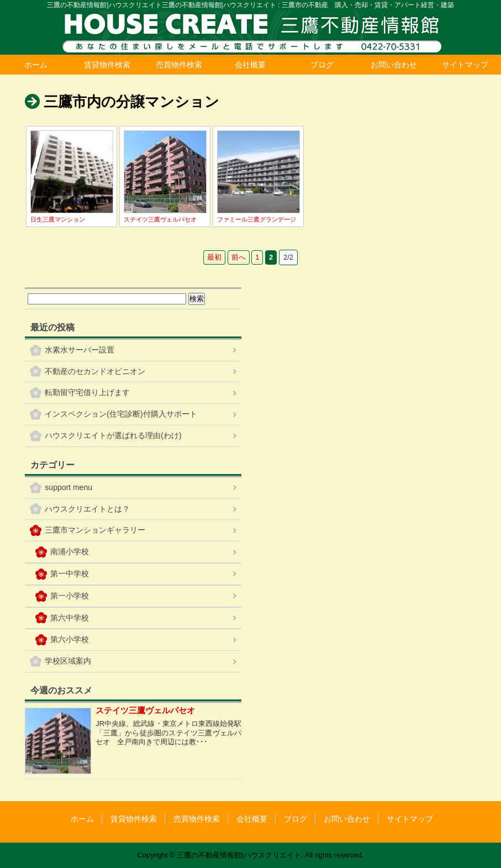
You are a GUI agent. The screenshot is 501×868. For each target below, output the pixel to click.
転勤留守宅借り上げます (87, 392)
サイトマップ (465, 65)
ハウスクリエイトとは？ (87, 509)
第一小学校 (70, 596)
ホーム (36, 65)
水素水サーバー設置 (80, 350)
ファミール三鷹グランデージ (257, 219)
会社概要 (250, 65)
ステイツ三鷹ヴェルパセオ (160, 219)
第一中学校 (70, 574)
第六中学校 (70, 618)
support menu (68, 487)
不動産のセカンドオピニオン (95, 371)
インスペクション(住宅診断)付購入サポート (121, 414)
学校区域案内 (68, 661)
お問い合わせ (394, 65)
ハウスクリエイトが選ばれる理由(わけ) (113, 435)
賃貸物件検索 (107, 65)
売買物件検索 (179, 65)
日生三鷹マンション (58, 219)
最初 (214, 257)
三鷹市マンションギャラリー (95, 530)
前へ (239, 257)
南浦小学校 (70, 551)
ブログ (322, 65)
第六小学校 (70, 639)
